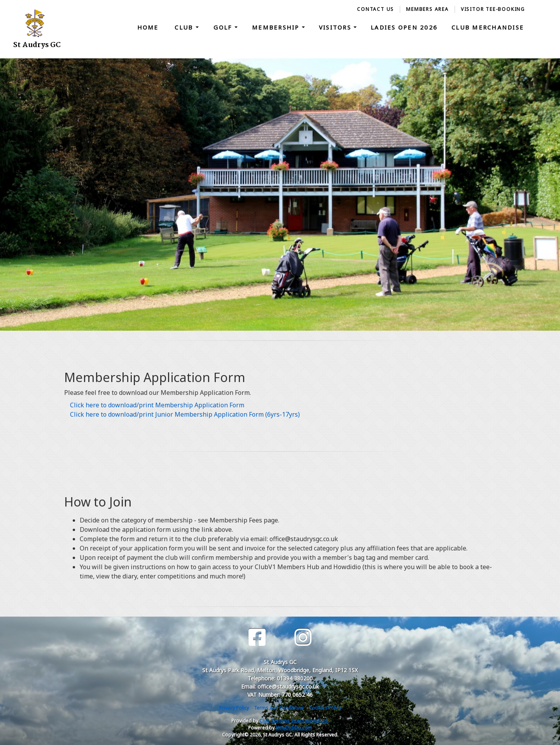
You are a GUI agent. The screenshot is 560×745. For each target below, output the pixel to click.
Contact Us (375, 9)
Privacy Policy (234, 708)
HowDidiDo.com (294, 728)
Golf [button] (224, 27)
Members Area (427, 9)
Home (148, 27)
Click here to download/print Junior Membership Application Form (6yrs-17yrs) (185, 414)
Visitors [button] (336, 27)
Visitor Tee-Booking (493, 9)
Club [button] (185, 27)
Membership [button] (277, 27)
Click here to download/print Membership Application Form (157, 405)
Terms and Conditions (279, 708)
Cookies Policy (325, 708)
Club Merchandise (488, 27)
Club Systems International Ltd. (294, 721)
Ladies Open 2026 (404, 27)
